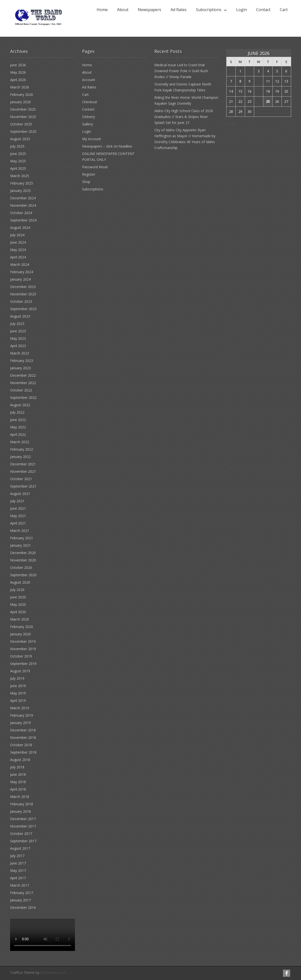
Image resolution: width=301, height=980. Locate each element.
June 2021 (18, 508)
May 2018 (18, 782)
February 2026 (22, 94)
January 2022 (20, 457)
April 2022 (18, 434)
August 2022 (20, 405)
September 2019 (23, 664)
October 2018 (21, 745)
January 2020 (20, 634)
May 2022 (18, 427)
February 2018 (22, 804)
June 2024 (18, 242)
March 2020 (20, 619)
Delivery (89, 117)
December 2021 (23, 464)
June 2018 (18, 774)
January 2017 (20, 900)
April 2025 (18, 168)
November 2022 (23, 383)
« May (231, 123)
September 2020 (23, 575)
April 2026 (18, 80)
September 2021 (23, 486)
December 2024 (23, 198)
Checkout (90, 102)
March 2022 (20, 442)
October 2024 (21, 213)
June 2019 (18, 686)
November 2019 (23, 649)
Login (241, 10)
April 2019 (18, 701)
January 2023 (20, 368)
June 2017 (18, 863)
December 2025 (23, 109)
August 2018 (20, 760)
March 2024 (20, 264)
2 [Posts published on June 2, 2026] (249, 71)
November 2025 (23, 117)
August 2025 (20, 139)
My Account (92, 139)
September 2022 (23, 397)
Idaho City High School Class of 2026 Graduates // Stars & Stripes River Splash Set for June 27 (184, 117)
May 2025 (18, 161)
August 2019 (20, 671)
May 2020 (18, 604)
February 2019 (22, 715)
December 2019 (23, 641)
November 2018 (23, 737)
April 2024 (18, 257)
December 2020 (23, 553)
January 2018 (20, 811)
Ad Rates (179, 10)
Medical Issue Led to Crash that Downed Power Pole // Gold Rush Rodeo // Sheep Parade (181, 71)
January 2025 (20, 191)
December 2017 (23, 819)
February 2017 (22, 893)
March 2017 (20, 885)
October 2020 (21, 567)
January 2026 (20, 102)
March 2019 (20, 708)
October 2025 (21, 124)
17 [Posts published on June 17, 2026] (259, 91)
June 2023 (18, 331)
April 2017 (18, 878)
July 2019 (17, 678)
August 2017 (20, 848)
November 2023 (23, 294)
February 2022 (22, 449)
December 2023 (23, 287)
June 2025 (18, 154)
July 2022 (17, 412)
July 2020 (17, 590)
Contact (263, 10)
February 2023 (22, 361)
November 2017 (23, 826)
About (123, 10)
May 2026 (18, 72)
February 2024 (22, 272)
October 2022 (21, 390)
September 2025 (23, 131)
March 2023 (20, 353)
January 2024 (20, 279)
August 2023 (20, 316)
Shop (86, 182)
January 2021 (20, 545)
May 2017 (18, 870)
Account (89, 80)
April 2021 (18, 523)
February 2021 (22, 538)
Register (89, 174)
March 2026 (20, 87)
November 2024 (23, 205)
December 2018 (23, 730)
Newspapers (150, 10)
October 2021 (21, 479)
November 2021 (23, 471)
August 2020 (20, 582)
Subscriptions (209, 10)
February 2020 (22, 627)
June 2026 (18, 65)
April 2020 (18, 612)
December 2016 (23, 907)
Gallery (88, 124)
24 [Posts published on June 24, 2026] (259, 101)
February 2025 (22, 183)
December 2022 (23, 375)
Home (102, 10)
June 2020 (18, 597)
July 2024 (17, 235)
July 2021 (17, 501)
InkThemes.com (53, 972)
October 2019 (21, 656)
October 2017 (21, 834)
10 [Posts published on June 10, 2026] (259, 81)
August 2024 (20, 228)
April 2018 (18, 789)
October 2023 (21, 301)
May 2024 (18, 250)
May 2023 (18, 338)
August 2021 (20, 494)
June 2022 (18, 420)
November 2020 (23, 560)
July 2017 (17, 856)
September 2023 (23, 309)
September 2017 (23, 841)
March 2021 (20, 531)
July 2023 (17, 324)
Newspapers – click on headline (107, 146)
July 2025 (17, 146)
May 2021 (18, 516)
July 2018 (17, 767)
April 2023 (18, 346)
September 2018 (23, 752)
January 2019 (20, 723)
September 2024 (23, 220)
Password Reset (95, 167)
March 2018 (20, 797)
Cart (284, 10)
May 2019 (18, 693)
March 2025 (20, 176)
